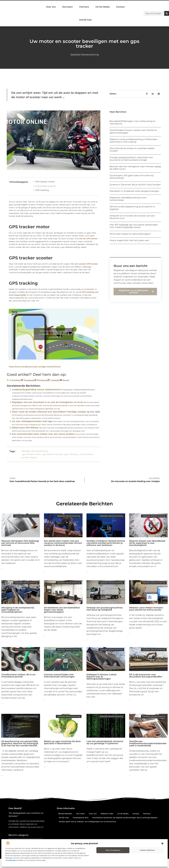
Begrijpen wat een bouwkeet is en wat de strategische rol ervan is (49, 402)
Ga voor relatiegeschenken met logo (32, 421)
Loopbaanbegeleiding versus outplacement (36, 389)
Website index (107, 814)
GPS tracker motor (45, 182)
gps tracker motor (32, 454)
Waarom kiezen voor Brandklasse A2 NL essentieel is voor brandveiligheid (147, 543)
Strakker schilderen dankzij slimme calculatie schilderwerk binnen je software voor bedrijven (106, 543)
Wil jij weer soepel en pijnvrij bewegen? (130, 234)
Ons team (67, 7)
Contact (120, 7)
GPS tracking (42, 190)
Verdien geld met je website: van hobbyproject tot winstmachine (87, 822)
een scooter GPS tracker (86, 264)
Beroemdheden (65, 814)
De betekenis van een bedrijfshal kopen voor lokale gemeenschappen (62, 610)
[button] (162, 843)
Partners (84, 7)
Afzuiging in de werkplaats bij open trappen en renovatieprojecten (18, 610)
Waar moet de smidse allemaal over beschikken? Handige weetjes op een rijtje (56, 412)
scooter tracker (29, 457)
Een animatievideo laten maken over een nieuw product (43, 434)
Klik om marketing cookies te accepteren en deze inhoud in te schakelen (54, 334)
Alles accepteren (113, 850)
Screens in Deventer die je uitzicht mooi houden (135, 185)
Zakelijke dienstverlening (85, 55)
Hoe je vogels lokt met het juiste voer (129, 240)
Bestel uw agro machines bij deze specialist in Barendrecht (62, 742)
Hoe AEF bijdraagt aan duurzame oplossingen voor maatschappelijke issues (134, 226)
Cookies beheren (147, 850)
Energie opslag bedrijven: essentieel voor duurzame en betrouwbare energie (131, 159)
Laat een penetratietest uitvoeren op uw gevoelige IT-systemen (105, 742)
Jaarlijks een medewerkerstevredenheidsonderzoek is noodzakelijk (148, 743)
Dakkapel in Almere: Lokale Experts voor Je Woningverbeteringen (101, 677)
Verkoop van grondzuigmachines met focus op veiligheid (105, 609)
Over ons (51, 7)
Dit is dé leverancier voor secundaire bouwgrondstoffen (146, 676)
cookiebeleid (10, 860)
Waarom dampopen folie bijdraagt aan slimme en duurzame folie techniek (20, 543)
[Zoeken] (167, 13)
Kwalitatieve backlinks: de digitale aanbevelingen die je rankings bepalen (125, 818)
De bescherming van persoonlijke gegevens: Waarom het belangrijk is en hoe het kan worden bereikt (20, 743)
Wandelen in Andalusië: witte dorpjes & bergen (134, 191)
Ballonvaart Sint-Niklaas (25, 428)
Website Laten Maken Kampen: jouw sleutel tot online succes (146, 609)
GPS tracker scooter (46, 186)
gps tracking (71, 454)
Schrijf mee (85, 20)
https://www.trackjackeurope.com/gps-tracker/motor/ (35, 367)
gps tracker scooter (53, 454)
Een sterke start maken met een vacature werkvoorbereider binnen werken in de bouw (63, 543)
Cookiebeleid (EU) (81, 818)
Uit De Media (103, 7)
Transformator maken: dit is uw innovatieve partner (18, 676)
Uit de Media (123, 814)
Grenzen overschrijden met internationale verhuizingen (59, 676)
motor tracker (86, 454)
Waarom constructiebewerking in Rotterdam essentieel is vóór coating (134, 141)
